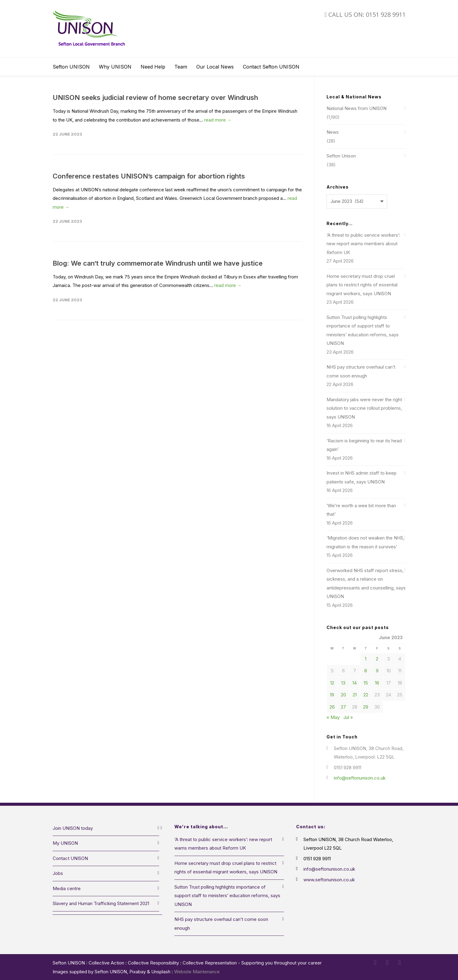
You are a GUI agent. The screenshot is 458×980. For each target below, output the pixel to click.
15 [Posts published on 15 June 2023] (366, 683)
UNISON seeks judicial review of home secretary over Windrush (155, 97)
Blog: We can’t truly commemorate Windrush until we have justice (158, 263)
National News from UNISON (357, 108)
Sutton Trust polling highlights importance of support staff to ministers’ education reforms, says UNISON (363, 330)
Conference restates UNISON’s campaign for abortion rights (149, 176)
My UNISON (65, 843)
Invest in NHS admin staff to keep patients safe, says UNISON (362, 477)
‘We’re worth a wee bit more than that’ (361, 510)
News (333, 132)
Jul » (348, 717)
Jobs (58, 873)
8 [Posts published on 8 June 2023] (366, 671)
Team (181, 67)
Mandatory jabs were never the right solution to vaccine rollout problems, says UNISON (364, 408)
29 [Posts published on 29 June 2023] (366, 707)
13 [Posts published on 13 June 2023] (343, 683)
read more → (218, 120)
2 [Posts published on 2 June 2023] (377, 659)
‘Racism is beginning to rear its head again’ (364, 445)
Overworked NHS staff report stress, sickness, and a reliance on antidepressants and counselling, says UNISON (366, 584)
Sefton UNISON (71, 67)
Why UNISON (115, 67)
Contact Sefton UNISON (271, 67)
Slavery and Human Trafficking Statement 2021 (101, 903)
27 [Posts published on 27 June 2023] (343, 707)
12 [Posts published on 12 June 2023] (332, 683)
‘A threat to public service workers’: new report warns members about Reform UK (363, 244)
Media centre (67, 888)
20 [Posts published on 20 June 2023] (343, 695)
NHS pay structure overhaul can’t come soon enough (361, 371)
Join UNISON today (73, 828)
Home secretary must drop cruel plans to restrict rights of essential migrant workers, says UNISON (362, 285)
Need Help (153, 67)
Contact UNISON (70, 858)
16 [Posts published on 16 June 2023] (377, 683)
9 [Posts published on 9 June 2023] (377, 671)
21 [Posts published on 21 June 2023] (355, 695)
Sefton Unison (341, 156)
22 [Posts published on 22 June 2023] (366, 695)
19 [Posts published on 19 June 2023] (332, 695)
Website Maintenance (197, 972)
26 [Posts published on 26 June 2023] (332, 707)
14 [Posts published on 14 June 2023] (355, 683)
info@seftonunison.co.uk (360, 778)
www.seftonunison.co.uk (329, 880)
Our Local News (215, 67)
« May (333, 717)
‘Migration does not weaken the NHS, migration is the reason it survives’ (365, 542)
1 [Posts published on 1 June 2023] (366, 659)
